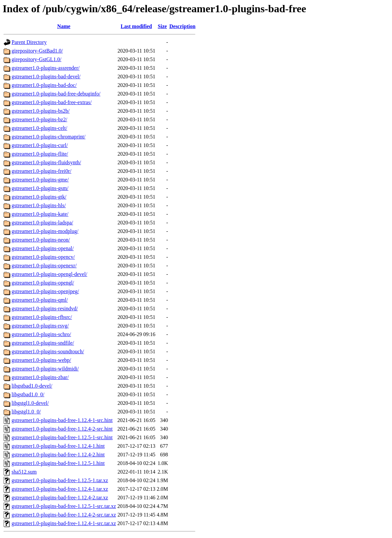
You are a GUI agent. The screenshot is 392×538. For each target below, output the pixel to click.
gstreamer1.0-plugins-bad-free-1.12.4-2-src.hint (62, 429)
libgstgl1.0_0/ (26, 412)
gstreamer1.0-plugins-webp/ (41, 360)
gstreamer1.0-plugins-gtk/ (39, 197)
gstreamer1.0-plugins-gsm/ (40, 188)
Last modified (136, 26)
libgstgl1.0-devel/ (30, 403)
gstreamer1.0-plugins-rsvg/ (40, 326)
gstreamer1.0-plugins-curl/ (40, 145)
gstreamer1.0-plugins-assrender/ (46, 68)
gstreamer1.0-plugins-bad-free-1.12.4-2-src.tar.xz (64, 515)
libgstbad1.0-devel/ (32, 386)
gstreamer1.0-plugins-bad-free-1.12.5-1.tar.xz (60, 480)
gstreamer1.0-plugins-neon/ (41, 240)
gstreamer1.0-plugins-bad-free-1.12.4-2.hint (58, 455)
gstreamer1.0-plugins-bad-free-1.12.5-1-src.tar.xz (64, 506)
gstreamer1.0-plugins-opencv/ (43, 257)
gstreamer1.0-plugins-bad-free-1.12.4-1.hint (58, 446)
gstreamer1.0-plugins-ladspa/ (42, 223)
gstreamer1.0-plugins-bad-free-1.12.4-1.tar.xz (60, 489)
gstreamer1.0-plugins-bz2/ (39, 119)
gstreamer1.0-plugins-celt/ (39, 128)
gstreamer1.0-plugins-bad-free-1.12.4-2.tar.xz (60, 498)
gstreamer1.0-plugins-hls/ (39, 205)
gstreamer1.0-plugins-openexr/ (44, 266)
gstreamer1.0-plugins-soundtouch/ (48, 351)
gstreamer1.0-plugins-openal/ (43, 248)
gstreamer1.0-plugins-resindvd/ (45, 308)
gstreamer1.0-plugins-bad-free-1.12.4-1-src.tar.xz (64, 523)
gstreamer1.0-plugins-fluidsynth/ (46, 162)
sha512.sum (24, 472)
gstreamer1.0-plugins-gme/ (40, 180)
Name (64, 26)
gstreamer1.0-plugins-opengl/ (43, 283)
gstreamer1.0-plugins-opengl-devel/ (49, 274)
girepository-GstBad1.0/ (37, 51)
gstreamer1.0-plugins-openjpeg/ (45, 291)
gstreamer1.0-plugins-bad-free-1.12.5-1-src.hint (62, 437)
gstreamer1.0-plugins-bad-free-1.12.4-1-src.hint (62, 420)
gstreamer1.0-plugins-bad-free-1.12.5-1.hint (58, 463)
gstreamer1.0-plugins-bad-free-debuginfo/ (56, 94)
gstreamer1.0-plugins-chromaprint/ (49, 137)
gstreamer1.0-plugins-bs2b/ (41, 111)
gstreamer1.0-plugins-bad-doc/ (44, 85)
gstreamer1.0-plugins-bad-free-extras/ (52, 102)
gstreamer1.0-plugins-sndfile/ (43, 343)
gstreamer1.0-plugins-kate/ (40, 214)
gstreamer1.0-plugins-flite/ (40, 154)
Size (162, 26)
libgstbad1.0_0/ (28, 394)
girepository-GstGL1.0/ (37, 59)
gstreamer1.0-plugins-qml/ (40, 300)
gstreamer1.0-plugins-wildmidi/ (45, 369)
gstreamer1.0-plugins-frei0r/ (41, 171)
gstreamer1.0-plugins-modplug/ (45, 231)
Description (182, 26)
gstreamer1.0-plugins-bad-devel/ (46, 77)
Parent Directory (29, 42)
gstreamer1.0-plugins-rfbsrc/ (42, 317)
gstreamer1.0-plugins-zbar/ (40, 377)
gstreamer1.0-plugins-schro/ (41, 334)
